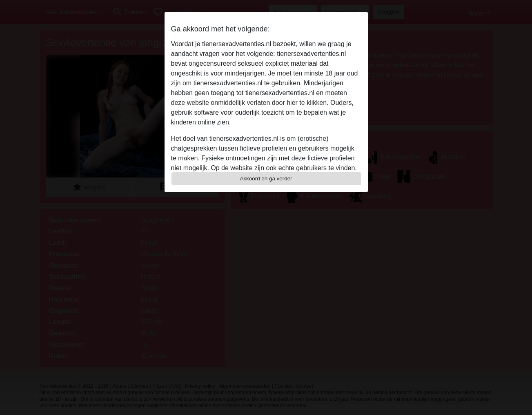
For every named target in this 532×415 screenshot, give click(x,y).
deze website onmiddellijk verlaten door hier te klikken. (250, 103)
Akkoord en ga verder (266, 179)
